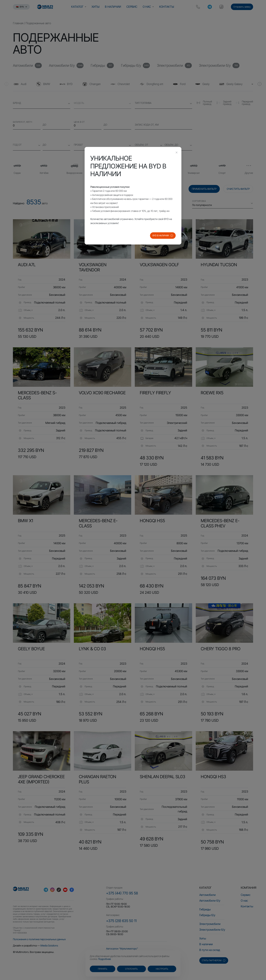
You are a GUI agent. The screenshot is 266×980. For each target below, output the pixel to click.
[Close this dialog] (177, 153)
